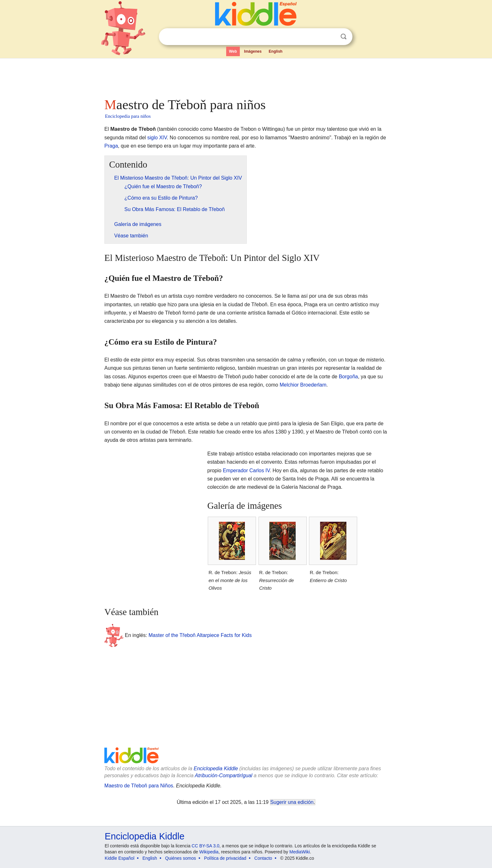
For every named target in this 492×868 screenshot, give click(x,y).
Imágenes (253, 51)
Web (233, 51)
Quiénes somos (180, 858)
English (276, 51)
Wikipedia (209, 852)
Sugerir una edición (292, 802)
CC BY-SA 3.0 (205, 846)
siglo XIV (157, 138)
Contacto (263, 858)
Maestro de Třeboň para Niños (139, 786)
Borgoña (348, 377)
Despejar (331, 37)
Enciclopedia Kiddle (216, 769)
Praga (111, 146)
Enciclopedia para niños (128, 116)
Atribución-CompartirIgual (223, 775)
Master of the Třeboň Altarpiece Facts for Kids (200, 635)
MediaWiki (300, 852)
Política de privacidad (225, 858)
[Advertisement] (246, 76)
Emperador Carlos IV (246, 470)
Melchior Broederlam (303, 385)
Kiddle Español (119, 858)
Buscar (344, 37)
